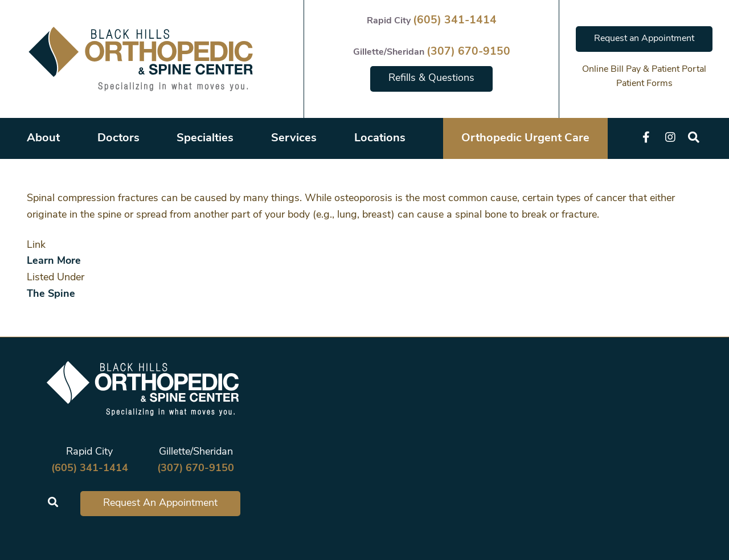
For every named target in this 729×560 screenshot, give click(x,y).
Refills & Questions (431, 78)
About (43, 138)
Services (294, 138)
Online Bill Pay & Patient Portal (644, 70)
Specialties (205, 138)
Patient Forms (644, 84)
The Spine (51, 294)
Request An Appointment (160, 503)
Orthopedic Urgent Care (525, 138)
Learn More (54, 261)
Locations (380, 138)
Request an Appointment (644, 39)
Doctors (118, 138)
